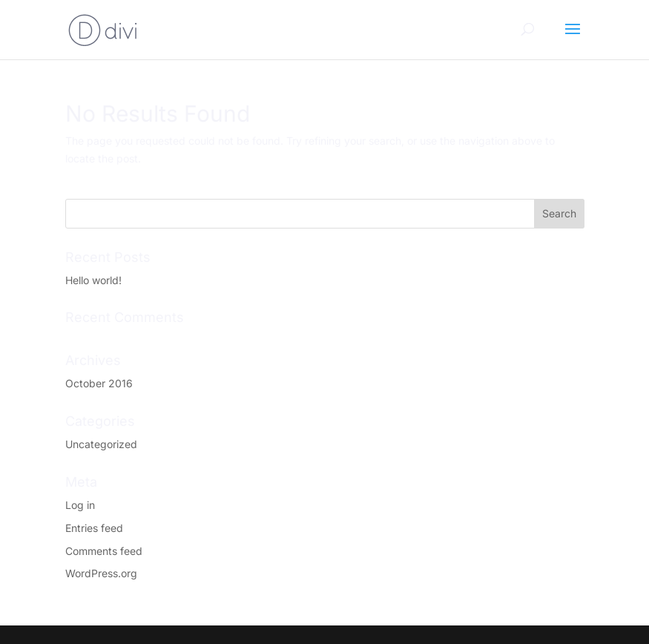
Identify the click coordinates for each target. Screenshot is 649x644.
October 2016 (99, 383)
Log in (80, 505)
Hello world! (93, 280)
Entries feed (94, 528)
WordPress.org (101, 573)
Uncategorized (101, 444)
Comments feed (104, 551)
